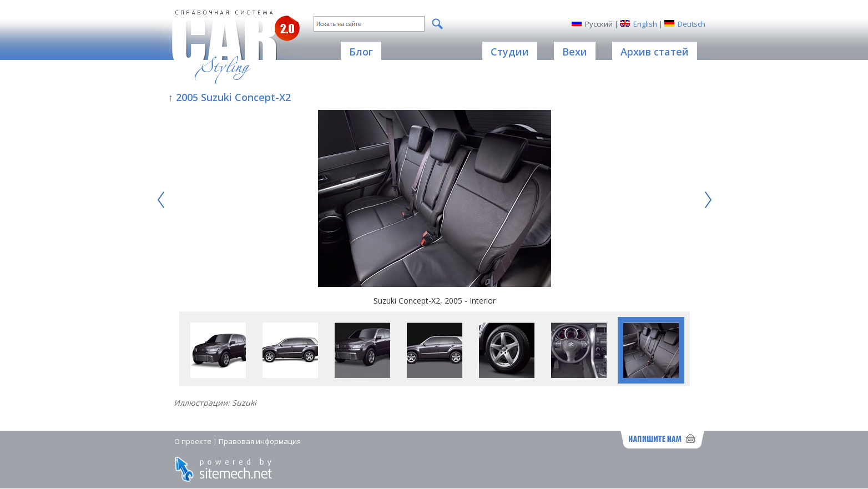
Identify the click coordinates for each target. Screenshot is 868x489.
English (645, 24)
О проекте (193, 441)
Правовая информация (260, 441)
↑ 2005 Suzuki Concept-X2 (229, 97)
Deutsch (692, 24)
